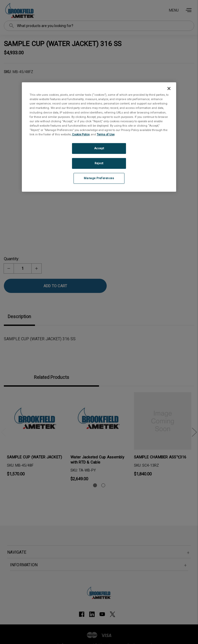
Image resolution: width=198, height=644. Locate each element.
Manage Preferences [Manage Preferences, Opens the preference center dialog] (99, 178)
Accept (99, 148)
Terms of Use (106, 134)
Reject (99, 163)
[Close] (169, 89)
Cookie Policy (81, 134)
